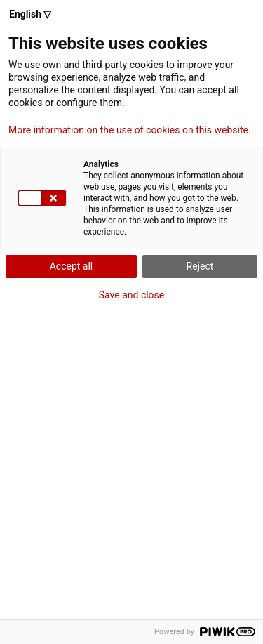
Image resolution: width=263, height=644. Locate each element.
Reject (200, 266)
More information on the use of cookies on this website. (130, 130)
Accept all (72, 266)
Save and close (132, 295)
